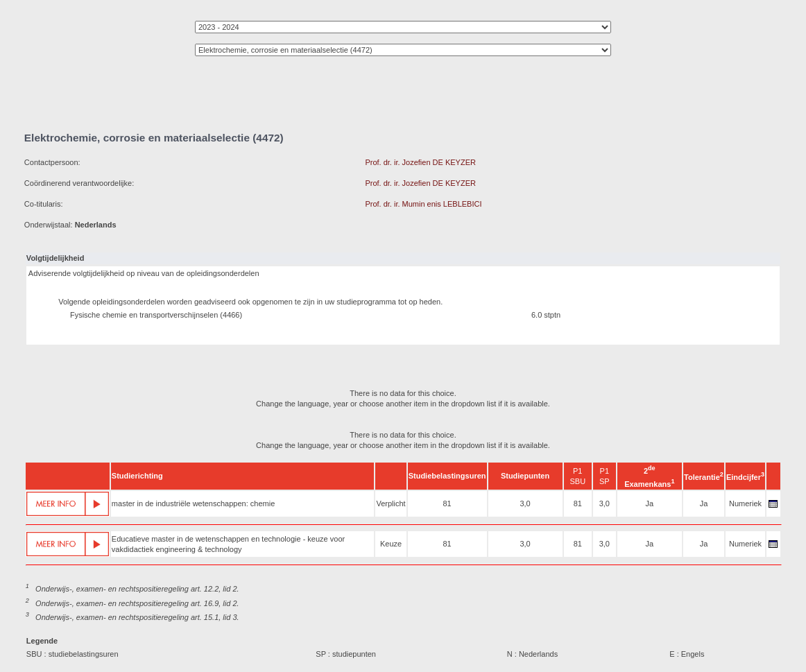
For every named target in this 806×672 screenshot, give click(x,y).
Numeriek (745, 503)
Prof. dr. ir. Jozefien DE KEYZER (420, 162)
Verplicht (391, 503)
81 (447, 503)
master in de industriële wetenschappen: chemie (193, 503)
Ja (649, 503)
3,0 (525, 503)
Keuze (391, 544)
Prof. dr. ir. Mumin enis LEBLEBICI (423, 204)
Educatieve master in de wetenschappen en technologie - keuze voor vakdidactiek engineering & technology (228, 544)
